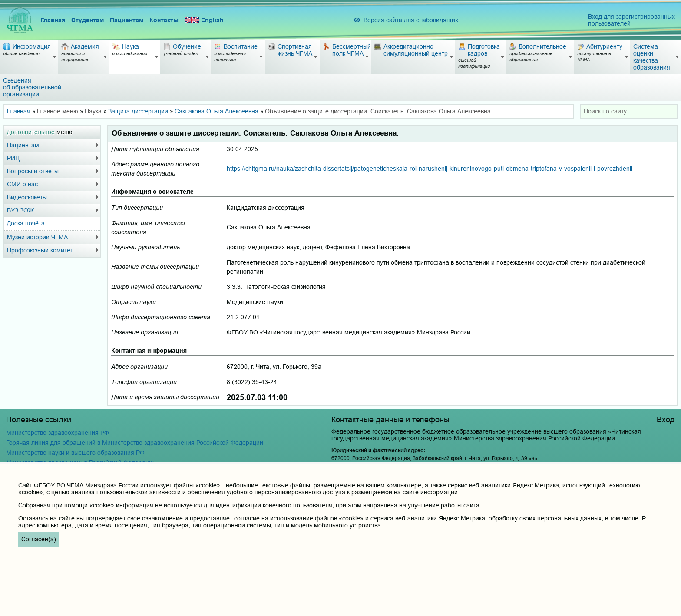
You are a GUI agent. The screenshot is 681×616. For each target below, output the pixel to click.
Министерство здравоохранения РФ (58, 433)
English (204, 20)
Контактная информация (149, 351)
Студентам (88, 20)
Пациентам (127, 20)
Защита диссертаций (138, 111)
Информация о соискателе (152, 192)
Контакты (164, 20)
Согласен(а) (39, 539)
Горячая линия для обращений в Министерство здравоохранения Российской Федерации (135, 443)
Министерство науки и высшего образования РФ (75, 453)
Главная (53, 20)
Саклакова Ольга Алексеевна (217, 111)
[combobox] (629, 111)
